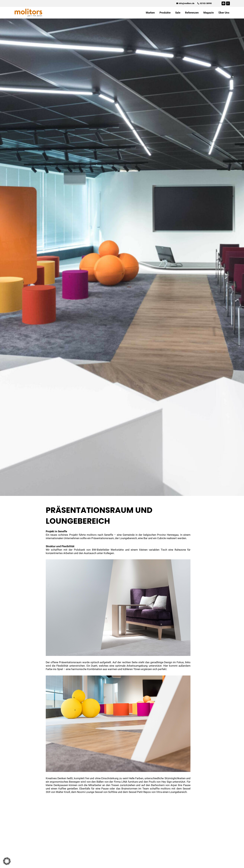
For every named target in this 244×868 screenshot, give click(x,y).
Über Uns (224, 13)
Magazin (209, 13)
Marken (150, 13)
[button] (7, 861)
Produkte (165, 13)
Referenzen (192, 13)
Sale (178, 13)
